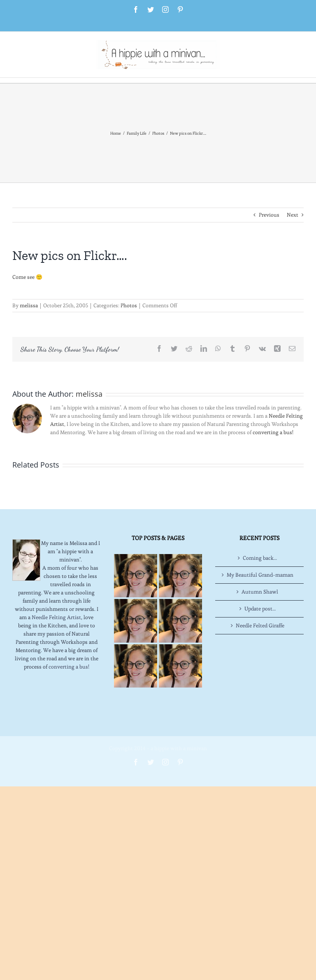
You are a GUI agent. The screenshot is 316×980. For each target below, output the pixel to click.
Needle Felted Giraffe (260, 626)
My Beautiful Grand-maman (260, 575)
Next (293, 215)
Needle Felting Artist (56, 617)
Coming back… (260, 558)
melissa (29, 305)
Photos (129, 305)
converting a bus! (273, 432)
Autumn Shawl (260, 592)
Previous (269, 215)
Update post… (260, 609)
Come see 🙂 (27, 277)
